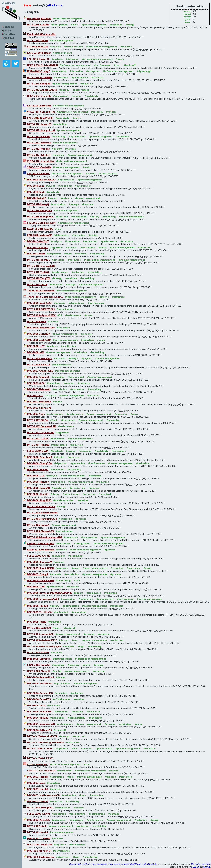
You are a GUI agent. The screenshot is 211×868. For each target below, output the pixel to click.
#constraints (58, 204)
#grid (70, 777)
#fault (54, 420)
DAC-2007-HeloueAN (39, 389)
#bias (74, 748)
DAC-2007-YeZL (36, 414)
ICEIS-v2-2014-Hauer (39, 53)
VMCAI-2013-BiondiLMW (41, 112)
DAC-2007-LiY (35, 395)
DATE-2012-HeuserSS (39, 124)
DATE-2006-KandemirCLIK (42, 519)
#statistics (98, 77)
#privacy (98, 665)
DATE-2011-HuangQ (38, 204)
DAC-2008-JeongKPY (39, 334)
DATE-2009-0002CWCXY (41, 309)
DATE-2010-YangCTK (39, 278)
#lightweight (145, 71)
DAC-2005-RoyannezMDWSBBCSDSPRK (49, 593)
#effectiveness (61, 699)
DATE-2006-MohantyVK (41, 531)
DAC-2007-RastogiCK (39, 401)
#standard (105, 494)
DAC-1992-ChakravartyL (41, 857)
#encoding (61, 693)
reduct (187, 14)
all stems (55, 5)
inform (187, 17)
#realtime (88, 204)
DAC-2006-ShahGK (38, 494)
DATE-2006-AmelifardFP (41, 506)
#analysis (55, 46)
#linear (102, 247)
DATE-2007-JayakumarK (40, 432)
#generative (78, 463)
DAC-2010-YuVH (36, 253)
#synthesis (133, 568)
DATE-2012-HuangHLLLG (41, 130)
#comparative (89, 537)
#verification (68, 346)
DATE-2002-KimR (37, 826)
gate (187, 19)
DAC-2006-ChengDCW (40, 463)
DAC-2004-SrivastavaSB (41, 724)
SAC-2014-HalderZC (38, 59)
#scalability (92, 96)
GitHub (207, 867)
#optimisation (77, 136)
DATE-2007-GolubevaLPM (42, 426)
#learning (73, 665)
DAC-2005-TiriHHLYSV (40, 612)
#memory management (66, 167)
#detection (76, 71)
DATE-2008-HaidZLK (39, 364)
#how (58, 229)
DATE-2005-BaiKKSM (39, 628)
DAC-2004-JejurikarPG (40, 711)
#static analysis (108, 173)
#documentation (62, 659)
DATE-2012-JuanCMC (39, 136)
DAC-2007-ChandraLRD (40, 371)
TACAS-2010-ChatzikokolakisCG (45, 297)
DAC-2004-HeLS (36, 705)
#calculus (61, 549)
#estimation (61, 77)
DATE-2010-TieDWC (38, 272)
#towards (126, 46)
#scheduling (97, 253)
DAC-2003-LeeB (36, 783)
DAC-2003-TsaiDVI (37, 801)
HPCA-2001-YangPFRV (39, 844)
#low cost (87, 748)
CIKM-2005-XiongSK (39, 665)
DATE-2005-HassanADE (40, 634)
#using (130, 24)
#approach (62, 568)
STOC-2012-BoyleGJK (39, 167)
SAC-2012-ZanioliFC (38, 173)
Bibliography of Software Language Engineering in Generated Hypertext (108, 864)
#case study (62, 118)
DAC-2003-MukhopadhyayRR (43, 795)
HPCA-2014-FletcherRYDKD (42, 65)
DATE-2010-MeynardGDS (41, 266)
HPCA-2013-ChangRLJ (39, 96)
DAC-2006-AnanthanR (40, 457)
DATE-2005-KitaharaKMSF (42, 640)
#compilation (79, 216)
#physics (87, 358)
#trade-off (129, 65)
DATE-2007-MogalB (38, 445)
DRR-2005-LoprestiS (39, 659)
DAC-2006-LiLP (36, 475)
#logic (81, 646)
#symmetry (113, 420)
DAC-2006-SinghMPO (39, 500)
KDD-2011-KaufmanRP (39, 235)
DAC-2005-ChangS (38, 574)
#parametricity (105, 599)
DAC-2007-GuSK (36, 383)
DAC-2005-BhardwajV (39, 562)
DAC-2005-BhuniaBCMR (40, 568)
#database (72, 59)
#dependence (77, 303)
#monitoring (63, 580)
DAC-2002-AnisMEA (38, 820)
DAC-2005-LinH (36, 586)
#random (111, 112)
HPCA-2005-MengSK (39, 671)
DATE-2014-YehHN (38, 40)
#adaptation (54, 253)
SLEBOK (195, 867)
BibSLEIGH (153, 864)
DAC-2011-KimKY (36, 198)
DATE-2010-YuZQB (37, 284)
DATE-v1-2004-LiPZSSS (40, 758)
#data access (63, 543)
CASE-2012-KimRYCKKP (40, 118)
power (187, 11)
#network (66, 198)
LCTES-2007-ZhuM (38, 451)
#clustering (65, 519)
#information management (69, 18)
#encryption (78, 612)
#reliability (53, 192)
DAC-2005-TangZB (38, 606)
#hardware (74, 260)
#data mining (61, 235)
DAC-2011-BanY (36, 186)
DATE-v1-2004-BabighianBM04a (45, 742)
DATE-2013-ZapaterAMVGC (42, 90)
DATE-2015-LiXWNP (38, 24)
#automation (59, 71)
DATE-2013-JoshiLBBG (39, 77)
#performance (102, 65)
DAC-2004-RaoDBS (38, 718)
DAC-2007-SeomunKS (39, 408)
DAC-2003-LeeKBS (38, 789)
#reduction (116, 24)
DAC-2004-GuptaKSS (39, 699)
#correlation (72, 241)
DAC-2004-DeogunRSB (40, 693)
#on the (57, 401)
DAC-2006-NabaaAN (39, 488)
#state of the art (62, 53)
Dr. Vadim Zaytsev (201, 864)
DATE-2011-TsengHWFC (40, 216)
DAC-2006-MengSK (38, 482)
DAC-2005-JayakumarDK (41, 580)
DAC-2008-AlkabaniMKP (41, 327)
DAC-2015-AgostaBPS (39, 18)
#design (71, 284)
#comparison (61, 96)
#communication (62, 364)
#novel (88, 315)
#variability (63, 327)
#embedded (57, 469)
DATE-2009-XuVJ (36, 321)
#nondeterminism (64, 500)
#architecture (73, 315)
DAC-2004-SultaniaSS (39, 730)
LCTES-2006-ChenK (38, 556)
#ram (117, 65)
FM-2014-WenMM (37, 46)
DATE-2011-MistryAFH (40, 210)
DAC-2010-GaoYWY (38, 241)
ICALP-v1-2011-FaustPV (40, 229)
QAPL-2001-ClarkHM (39, 838)
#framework (94, 593)
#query (120, 59)
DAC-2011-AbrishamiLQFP (42, 179)
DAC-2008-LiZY (36, 346)
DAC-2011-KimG (36, 192)
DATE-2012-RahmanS (39, 142)
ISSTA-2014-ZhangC (38, 71)
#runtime (70, 149)
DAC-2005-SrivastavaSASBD (43, 599)
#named (91, 173)
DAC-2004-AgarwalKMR (41, 677)
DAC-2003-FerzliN (37, 777)
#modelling (60, 124)
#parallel (113, 814)
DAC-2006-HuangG (38, 469)
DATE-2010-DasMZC (38, 260)
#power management (94, 24)
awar (187, 22)
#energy (64, 90)
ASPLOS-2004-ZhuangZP (41, 770)
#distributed (73, 742)
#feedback (56, 451)
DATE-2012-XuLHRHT (39, 155)
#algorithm (56, 247)
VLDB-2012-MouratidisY (41, 161)
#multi (75, 24)
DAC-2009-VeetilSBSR (40, 303)
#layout (51, 186)
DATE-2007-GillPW (38, 420)
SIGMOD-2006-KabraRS (40, 543)
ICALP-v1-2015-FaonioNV (41, 34)
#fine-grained (59, 24)
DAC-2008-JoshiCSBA (39, 340)
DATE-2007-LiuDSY (38, 438)
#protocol (97, 112)
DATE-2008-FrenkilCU (40, 358)
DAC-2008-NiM (36, 352)
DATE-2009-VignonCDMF (41, 315)
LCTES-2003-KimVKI (38, 814)
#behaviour (56, 284)
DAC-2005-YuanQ (37, 622)
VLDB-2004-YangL (37, 764)
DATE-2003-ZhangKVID (40, 807)
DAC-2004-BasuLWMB (40, 683)
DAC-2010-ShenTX (37, 247)
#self (77, 580)
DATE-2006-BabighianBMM (43, 512)
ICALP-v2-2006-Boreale (41, 549)
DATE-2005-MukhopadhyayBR (44, 646)
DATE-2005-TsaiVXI (38, 652)
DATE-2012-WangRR (39, 149)
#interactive (68, 420)
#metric (77, 118)
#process (73, 457)
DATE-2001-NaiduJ (38, 832)
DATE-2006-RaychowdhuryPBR (45, 537)
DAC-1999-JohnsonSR (39, 851)
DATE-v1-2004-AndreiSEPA (42, 736)
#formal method (73, 46)
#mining (93, 235)
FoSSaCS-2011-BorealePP (42, 223)
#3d (60, 315)
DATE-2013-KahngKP (39, 83)
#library (94, 216)
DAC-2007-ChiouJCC (38, 377)
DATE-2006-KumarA (38, 525)
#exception (93, 71)
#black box (62, 216)
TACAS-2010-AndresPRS (41, 290)
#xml (87, 764)
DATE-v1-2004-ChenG (39, 748)
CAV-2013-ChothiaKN (39, 105)
